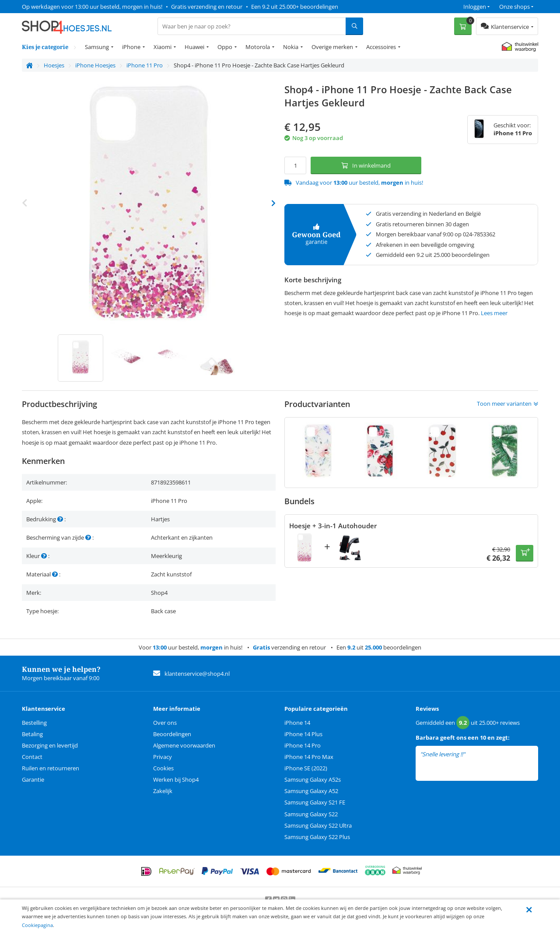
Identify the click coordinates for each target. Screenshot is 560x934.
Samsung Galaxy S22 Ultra (318, 825)
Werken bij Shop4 (176, 780)
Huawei (194, 47)
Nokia (291, 47)
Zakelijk (163, 791)
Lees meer (494, 313)
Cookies (163, 768)
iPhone (131, 47)
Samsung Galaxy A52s (313, 780)
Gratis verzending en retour (207, 7)
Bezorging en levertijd (50, 745)
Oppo (225, 47)
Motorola (258, 47)
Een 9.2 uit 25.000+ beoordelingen (295, 7)
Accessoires (381, 47)
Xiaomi (163, 47)
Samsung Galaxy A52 (311, 791)
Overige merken (332, 47)
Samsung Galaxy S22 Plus (317, 837)
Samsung (97, 47)
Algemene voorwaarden (184, 745)
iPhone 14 (297, 723)
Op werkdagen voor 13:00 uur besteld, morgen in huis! (92, 7)
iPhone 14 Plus (303, 734)
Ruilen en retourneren (51, 768)
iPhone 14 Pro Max (309, 757)
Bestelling (34, 723)
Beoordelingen (172, 734)
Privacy (163, 757)
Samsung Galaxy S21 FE (315, 802)
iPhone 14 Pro (303, 745)
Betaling (32, 734)
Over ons (165, 723)
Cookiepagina (37, 925)
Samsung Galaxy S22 (311, 814)
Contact (32, 757)
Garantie (33, 780)
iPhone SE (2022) (306, 768)
